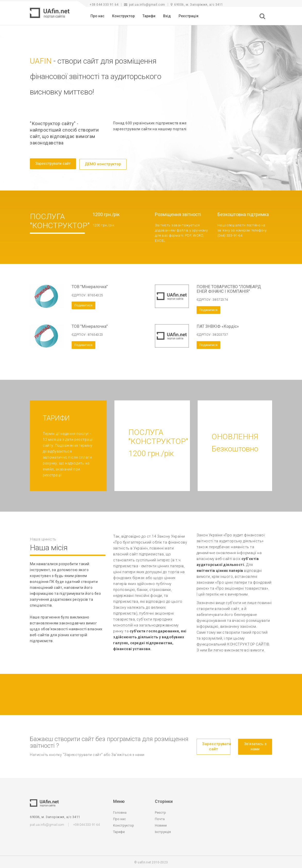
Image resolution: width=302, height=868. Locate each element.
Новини (161, 825)
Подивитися (83, 305)
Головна (120, 812)
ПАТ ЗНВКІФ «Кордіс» (218, 326)
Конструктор (123, 16)
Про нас (97, 16)
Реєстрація (188, 16)
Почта (160, 818)
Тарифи (149, 16)
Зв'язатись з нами (255, 746)
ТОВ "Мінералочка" (90, 286)
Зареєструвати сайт (53, 164)
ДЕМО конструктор (103, 164)
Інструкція (163, 831)
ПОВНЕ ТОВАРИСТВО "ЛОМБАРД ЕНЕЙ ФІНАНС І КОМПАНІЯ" (229, 288)
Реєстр (160, 812)
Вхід (167, 16)
